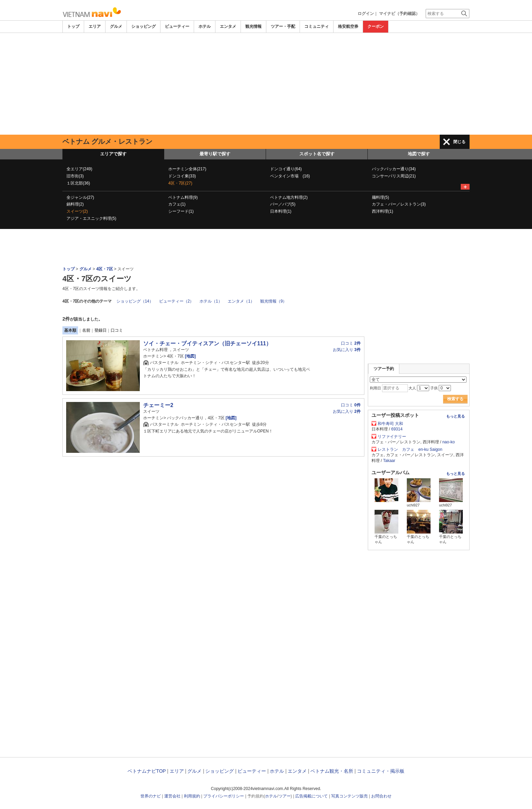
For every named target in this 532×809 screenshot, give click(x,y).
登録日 (100, 330)
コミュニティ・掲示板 (381, 771)
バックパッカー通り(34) (394, 169)
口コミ (117, 330)
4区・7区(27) (180, 183)
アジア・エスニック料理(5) (91, 218)
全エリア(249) (79, 169)
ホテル (205, 26)
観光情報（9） (274, 301)
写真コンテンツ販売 (349, 796)
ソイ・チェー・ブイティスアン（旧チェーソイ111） (207, 343)
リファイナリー (392, 437)
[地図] (190, 356)
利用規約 (192, 796)
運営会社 (172, 796)
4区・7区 (104, 269)
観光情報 (253, 26)
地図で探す (419, 154)
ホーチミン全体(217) (187, 169)
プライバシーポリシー (224, 796)
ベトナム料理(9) (183, 197)
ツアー (285, 796)
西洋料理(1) (383, 211)
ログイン (366, 14)
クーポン (376, 26)
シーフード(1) (181, 211)
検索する (455, 399)
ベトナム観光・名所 (332, 771)
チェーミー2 (158, 405)
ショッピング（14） (135, 301)
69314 (397, 429)
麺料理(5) (381, 197)
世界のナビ (151, 796)
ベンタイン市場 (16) (290, 176)
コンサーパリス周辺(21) (394, 176)
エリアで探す (113, 154)
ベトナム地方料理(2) (289, 197)
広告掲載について (311, 796)
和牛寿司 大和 (390, 424)
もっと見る (455, 416)
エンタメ (228, 26)
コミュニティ (317, 26)
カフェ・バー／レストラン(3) (399, 204)
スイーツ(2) (77, 211)
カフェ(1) (177, 204)
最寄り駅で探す (215, 154)
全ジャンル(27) (80, 197)
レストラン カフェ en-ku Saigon (410, 449)
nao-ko (449, 442)
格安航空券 (348, 26)
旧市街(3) (75, 176)
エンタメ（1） (241, 301)
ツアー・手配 (283, 26)
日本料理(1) (281, 211)
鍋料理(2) (75, 204)
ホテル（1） (211, 301)
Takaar (389, 461)
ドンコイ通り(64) (286, 169)
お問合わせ (381, 796)
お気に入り (347, 350)
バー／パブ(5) (283, 204)
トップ (73, 26)
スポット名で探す (317, 154)
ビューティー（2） (177, 301)
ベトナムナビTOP (147, 771)
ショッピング (144, 26)
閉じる (459, 142)
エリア (95, 26)
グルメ (116, 26)
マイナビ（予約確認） (399, 14)
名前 (86, 330)
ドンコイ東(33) (182, 176)
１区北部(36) (78, 183)
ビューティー (177, 26)
